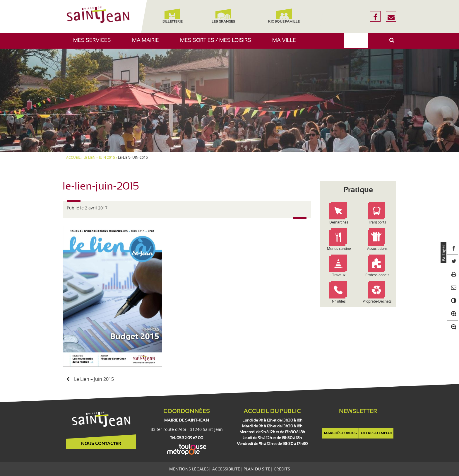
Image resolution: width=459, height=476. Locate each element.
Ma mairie (148, 43)
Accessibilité (226, 469)
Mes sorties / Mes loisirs (218, 43)
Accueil (73, 158)
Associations (377, 249)
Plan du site (257, 469)
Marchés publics (340, 433)
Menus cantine (339, 249)
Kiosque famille (284, 16)
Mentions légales (189, 469)
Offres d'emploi (376, 433)
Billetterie (172, 16)
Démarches (339, 222)
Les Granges (223, 16)
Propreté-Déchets (377, 301)
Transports (377, 222)
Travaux (339, 275)
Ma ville (286, 43)
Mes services (94, 43)
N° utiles (339, 301)
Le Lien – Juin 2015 (99, 158)
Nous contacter (101, 444)
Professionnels (377, 275)
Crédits (282, 469)
